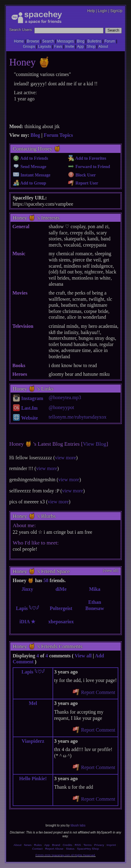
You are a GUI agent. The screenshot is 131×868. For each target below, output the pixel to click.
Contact (37, 849)
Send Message (30, 167)
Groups (29, 47)
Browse (33, 41)
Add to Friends (30, 158)
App (80, 47)
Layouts (44, 47)
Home (19, 41)
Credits (68, 845)
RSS (78, 845)
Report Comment (94, 692)
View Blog (95, 444)
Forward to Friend (89, 167)
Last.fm (25, 408)
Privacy (99, 845)
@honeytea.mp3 (65, 397)
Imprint (111, 845)
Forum (110, 41)
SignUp (116, 11)
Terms (88, 845)
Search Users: (21, 30)
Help (91, 11)
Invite (70, 47)
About (103, 47)
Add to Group (30, 183)
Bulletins (94, 41)
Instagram (28, 398)
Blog (81, 41)
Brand (56, 845)
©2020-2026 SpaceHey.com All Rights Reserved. (65, 855)
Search (113, 30)
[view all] (111, 571)
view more (65, 458)
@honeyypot (61, 407)
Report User (83, 183)
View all (83, 656)
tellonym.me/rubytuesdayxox (78, 417)
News (28, 845)
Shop (91, 47)
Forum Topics (58, 135)
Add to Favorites (87, 158)
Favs (58, 47)
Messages (65, 41)
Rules (38, 845)
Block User (82, 175)
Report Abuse (54, 849)
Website (25, 418)
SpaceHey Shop (88, 849)
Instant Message (32, 175)
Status (70, 849)
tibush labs (78, 825)
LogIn (103, 11)
